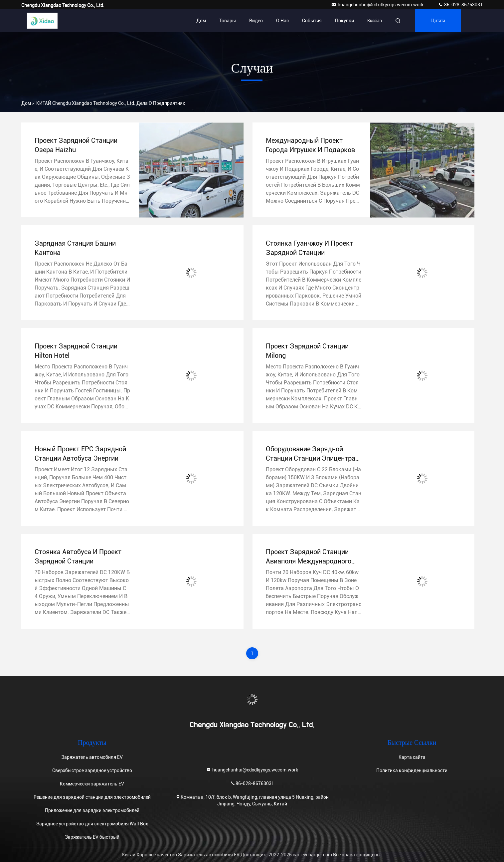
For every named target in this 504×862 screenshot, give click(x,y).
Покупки (344, 21)
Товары (228, 21)
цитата (438, 21)
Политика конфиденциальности (412, 770)
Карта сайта (412, 757)
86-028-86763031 (460, 5)
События (312, 21)
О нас (282, 21)
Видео (256, 21)
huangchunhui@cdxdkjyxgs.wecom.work (378, 5)
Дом (201, 21)
